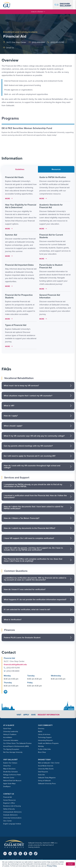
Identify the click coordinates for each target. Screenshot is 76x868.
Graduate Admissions (10, 815)
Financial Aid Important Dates (19, 265)
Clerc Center (8, 821)
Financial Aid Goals (14, 177)
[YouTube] (10, 854)
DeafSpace (7, 787)
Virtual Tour (7, 766)
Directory (41, 729)
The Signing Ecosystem (11, 749)
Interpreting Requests (45, 740)
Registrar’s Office (9, 803)
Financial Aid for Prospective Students (19, 296)
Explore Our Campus (10, 763)
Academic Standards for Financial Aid (51, 206)
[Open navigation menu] (63, 5)
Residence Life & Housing (12, 806)
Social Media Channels (46, 766)
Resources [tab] (56, 169)
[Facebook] (25, 854)
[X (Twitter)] (20, 854)
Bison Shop (42, 752)
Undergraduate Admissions (12, 812)
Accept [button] (70, 864)
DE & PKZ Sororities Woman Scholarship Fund (27, 128)
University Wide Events (46, 769)
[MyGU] (5, 854)
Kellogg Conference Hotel (12, 775)
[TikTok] (36, 854)
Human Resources (10, 800)
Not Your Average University (13, 752)
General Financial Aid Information (50, 296)
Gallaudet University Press (47, 784)
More (9, 199)
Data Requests (43, 772)
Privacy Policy (52, 866)
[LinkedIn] (31, 854)
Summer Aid (11, 235)
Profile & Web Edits (44, 749)
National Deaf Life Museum (12, 781)
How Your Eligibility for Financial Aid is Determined (21, 206)
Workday (41, 746)
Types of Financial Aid (16, 325)
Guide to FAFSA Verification (53, 177)
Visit (18, 715)
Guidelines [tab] (20, 169)
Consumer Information (11, 740)
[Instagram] (15, 854)
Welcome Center (9, 778)
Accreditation (8, 737)
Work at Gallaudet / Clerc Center (49, 763)
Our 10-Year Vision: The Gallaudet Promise (17, 743)
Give (33, 715)
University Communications (12, 818)
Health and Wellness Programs (48, 743)
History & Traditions (10, 734)
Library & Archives (44, 734)
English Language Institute (12, 824)
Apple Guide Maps (9, 784)
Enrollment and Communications (20, 32)
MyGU (40, 731)
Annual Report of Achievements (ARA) (16, 746)
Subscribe (41, 775)
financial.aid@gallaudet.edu (16, 664)
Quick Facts (7, 729)
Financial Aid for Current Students (51, 236)
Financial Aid (8, 797)
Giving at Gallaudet (44, 781)
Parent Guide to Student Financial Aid (51, 266)
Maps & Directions (9, 769)
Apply (26, 715)
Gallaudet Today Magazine (47, 778)
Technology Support (45, 737)
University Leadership (11, 731)
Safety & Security (9, 809)
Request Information (49, 715)
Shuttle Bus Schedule (10, 772)
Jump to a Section (38, 12)
